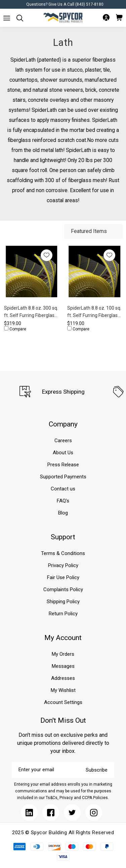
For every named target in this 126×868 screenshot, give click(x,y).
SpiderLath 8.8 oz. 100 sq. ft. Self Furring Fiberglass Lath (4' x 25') (94, 312)
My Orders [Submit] (63, 654)
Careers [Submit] (63, 441)
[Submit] (7, 18)
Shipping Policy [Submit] (63, 602)
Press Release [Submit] (63, 465)
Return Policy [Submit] (63, 614)
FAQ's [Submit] (63, 501)
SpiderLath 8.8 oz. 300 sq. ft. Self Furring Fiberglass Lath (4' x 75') (31, 312)
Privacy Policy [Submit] (63, 565)
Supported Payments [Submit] (63, 477)
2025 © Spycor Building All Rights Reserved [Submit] (63, 833)
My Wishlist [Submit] (63, 690)
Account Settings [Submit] (63, 702)
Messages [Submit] (63, 666)
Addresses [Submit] (63, 678)
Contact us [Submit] (63, 489)
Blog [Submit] (63, 513)
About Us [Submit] (63, 453)
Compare (15, 329)
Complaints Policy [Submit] (63, 589)
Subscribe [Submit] (97, 770)
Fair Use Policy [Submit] (63, 577)
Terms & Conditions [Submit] (63, 553)
